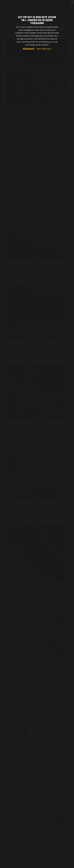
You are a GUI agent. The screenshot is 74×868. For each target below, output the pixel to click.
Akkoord (28, 49)
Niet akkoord (44, 49)
